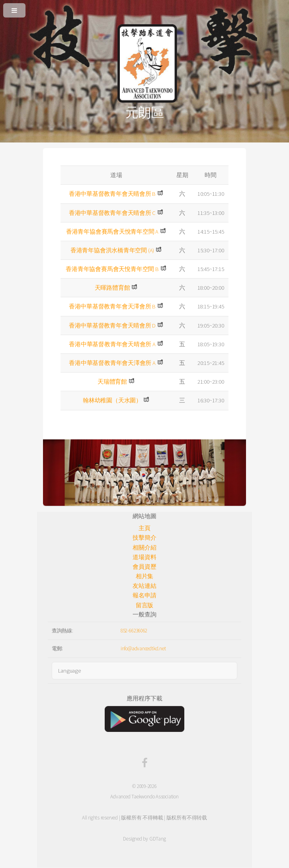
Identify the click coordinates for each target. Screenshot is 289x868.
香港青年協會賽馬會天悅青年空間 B (112, 269)
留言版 (144, 605)
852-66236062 (134, 631)
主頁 (144, 528)
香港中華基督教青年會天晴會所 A (112, 344)
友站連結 (144, 586)
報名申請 (144, 595)
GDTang (158, 839)
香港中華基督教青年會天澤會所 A (112, 363)
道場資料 (144, 557)
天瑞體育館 (112, 382)
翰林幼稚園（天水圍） (112, 400)
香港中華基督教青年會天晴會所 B (112, 194)
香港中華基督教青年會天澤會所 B (112, 306)
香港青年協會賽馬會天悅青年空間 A (112, 232)
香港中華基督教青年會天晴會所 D (112, 326)
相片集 (144, 576)
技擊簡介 (144, 538)
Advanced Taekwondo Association (144, 797)
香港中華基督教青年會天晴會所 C (112, 213)
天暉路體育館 (112, 288)
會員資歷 (144, 567)
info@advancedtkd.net (143, 649)
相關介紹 (144, 548)
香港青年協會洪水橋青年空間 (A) (112, 250)
